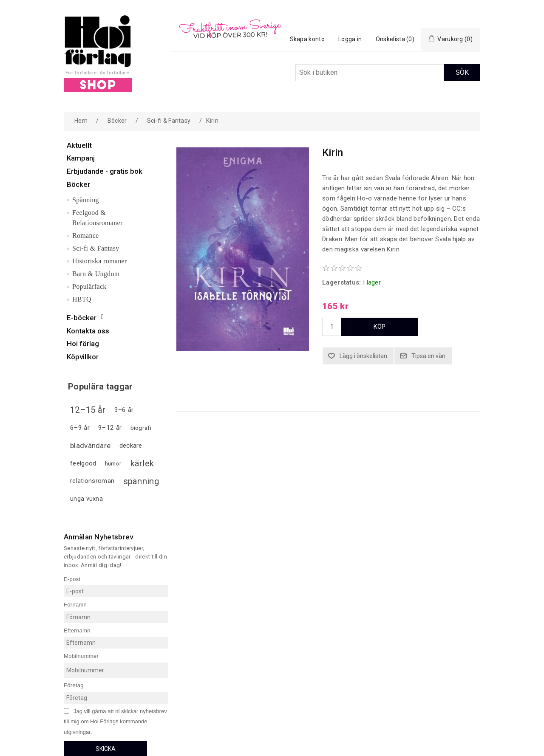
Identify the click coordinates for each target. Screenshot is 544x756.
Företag (74, 685)
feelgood (83, 463)
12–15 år (88, 410)
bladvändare (90, 446)
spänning (141, 481)
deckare (131, 446)
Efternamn (77, 630)
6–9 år (80, 428)
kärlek (142, 463)
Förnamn (75, 605)
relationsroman (92, 481)
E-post (72, 579)
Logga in (350, 39)
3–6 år (124, 410)
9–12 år (110, 428)
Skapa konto (307, 39)
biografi (141, 428)
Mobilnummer (81, 656)
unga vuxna (86, 499)
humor (113, 463)
